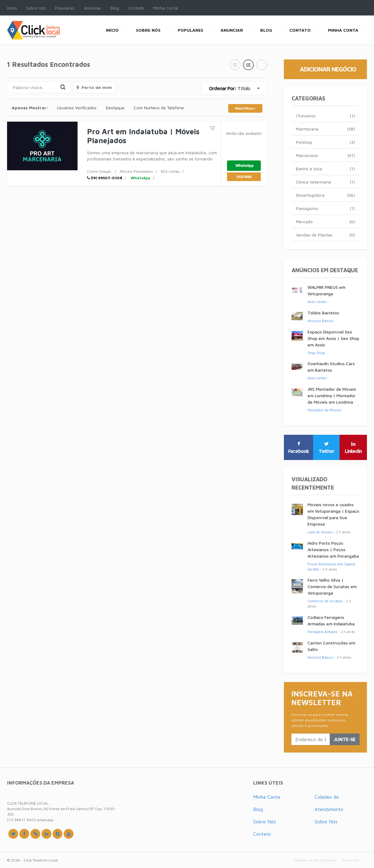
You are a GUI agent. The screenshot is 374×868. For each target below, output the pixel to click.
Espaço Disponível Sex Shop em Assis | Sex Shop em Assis (333, 338)
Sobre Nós (265, 822)
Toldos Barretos (323, 313)
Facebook (298, 448)
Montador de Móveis (324, 410)
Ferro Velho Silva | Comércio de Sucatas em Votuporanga (332, 586)
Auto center (317, 302)
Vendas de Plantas (325, 235)
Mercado (325, 222)
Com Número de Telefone (159, 108)
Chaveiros (325, 116)
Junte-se (345, 739)
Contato (262, 834)
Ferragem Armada (322, 632)
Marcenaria (325, 155)
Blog (258, 809)
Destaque (115, 108)
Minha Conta (267, 797)
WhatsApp (140, 178)
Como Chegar (99, 171)
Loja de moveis (320, 532)
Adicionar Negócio (328, 69)
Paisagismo (325, 208)
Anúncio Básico (320, 321)
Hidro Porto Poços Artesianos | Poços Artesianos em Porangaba (333, 549)
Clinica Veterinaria (325, 182)
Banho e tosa (325, 169)
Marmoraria (325, 129)
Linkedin (353, 448)
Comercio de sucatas (325, 601)
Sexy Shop (316, 353)
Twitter (326, 448)
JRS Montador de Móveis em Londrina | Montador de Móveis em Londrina (332, 396)
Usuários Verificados (77, 108)
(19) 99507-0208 (105, 178)
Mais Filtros (245, 108)
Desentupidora (325, 195)
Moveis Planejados (136, 171)
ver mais (244, 177)
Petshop (325, 142)
